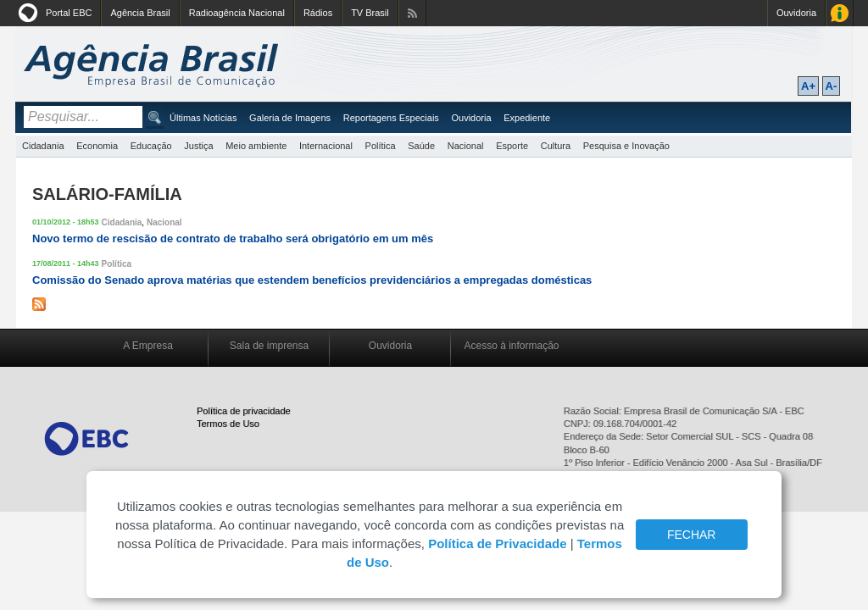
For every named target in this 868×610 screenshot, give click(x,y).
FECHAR (692, 535)
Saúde (421, 146)
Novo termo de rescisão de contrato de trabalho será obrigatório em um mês (233, 238)
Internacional (326, 146)
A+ (808, 86)
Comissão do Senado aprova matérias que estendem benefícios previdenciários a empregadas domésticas (312, 280)
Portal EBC (69, 13)
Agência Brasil (140, 13)
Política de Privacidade (497, 543)
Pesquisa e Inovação (626, 146)
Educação (151, 146)
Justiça (198, 146)
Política (381, 146)
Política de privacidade (244, 411)
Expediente (527, 118)
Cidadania (43, 146)
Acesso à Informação (840, 13)
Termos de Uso (228, 424)
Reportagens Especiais (391, 118)
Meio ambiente (256, 146)
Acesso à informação (511, 346)
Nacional (466, 146)
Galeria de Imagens (290, 118)
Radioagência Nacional (237, 13)
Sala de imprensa (269, 346)
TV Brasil (370, 13)
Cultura (556, 146)
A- (832, 86)
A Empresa (148, 346)
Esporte (512, 146)
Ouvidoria (796, 13)
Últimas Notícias (203, 118)
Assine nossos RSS (412, 13)
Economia (97, 146)
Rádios (318, 13)
